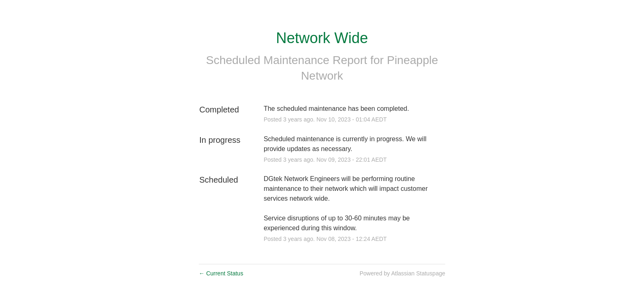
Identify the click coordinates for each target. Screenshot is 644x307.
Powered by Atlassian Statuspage (402, 273)
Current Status (221, 273)
